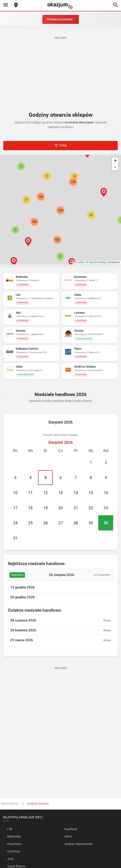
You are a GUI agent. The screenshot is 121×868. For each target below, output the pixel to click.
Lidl (10, 829)
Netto (68, 836)
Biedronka (14, 836)
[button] (91, 215)
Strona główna (10, 804)
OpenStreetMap (97, 262)
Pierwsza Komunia (60, 19)
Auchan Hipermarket (79, 844)
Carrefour (14, 851)
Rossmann (15, 844)
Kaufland (71, 829)
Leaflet (79, 262)
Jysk (10, 859)
